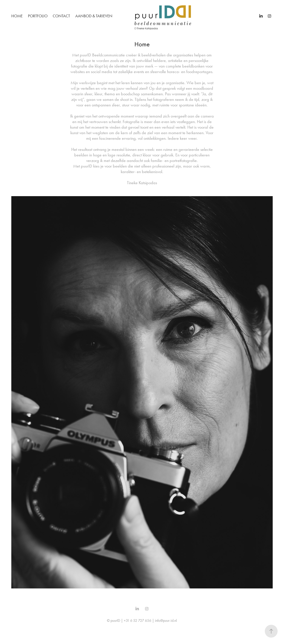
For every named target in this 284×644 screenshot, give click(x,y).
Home (17, 16)
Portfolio (38, 16)
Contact (61, 16)
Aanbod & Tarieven (94, 16)
